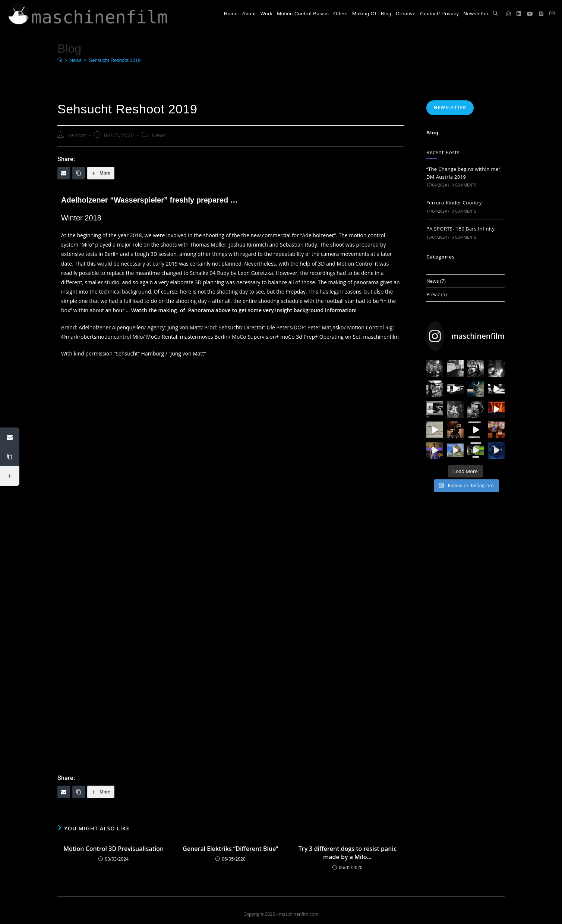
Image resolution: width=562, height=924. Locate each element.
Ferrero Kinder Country (454, 203)
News (159, 135)
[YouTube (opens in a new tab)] (530, 14)
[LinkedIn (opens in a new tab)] (519, 14)
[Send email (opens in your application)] (552, 14)
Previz (433, 294)
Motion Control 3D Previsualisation (113, 849)
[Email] (64, 173)
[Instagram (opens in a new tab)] (508, 14)
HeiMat (77, 135)
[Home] (60, 60)
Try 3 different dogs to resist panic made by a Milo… (348, 853)
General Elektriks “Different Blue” (230, 849)
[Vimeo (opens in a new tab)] (541, 14)
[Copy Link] (79, 173)
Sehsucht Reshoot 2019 (115, 60)
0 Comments (464, 185)
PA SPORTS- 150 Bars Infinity (460, 229)
